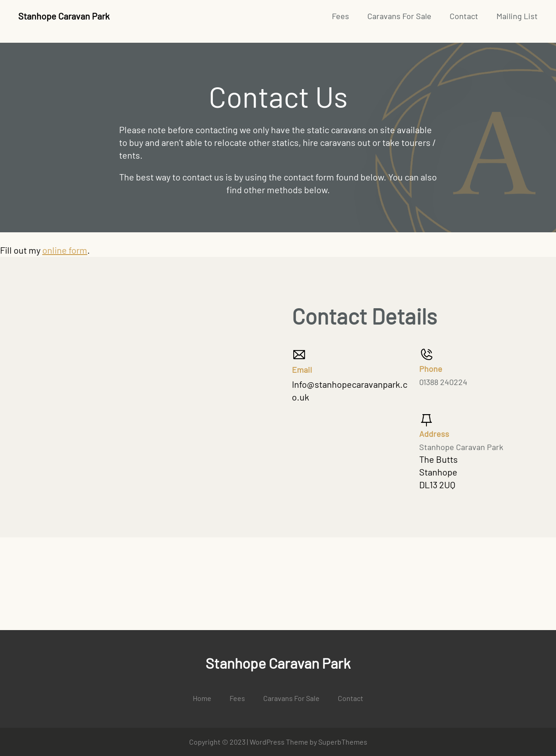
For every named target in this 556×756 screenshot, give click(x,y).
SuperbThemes (343, 742)
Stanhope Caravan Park (64, 16)
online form (65, 250)
